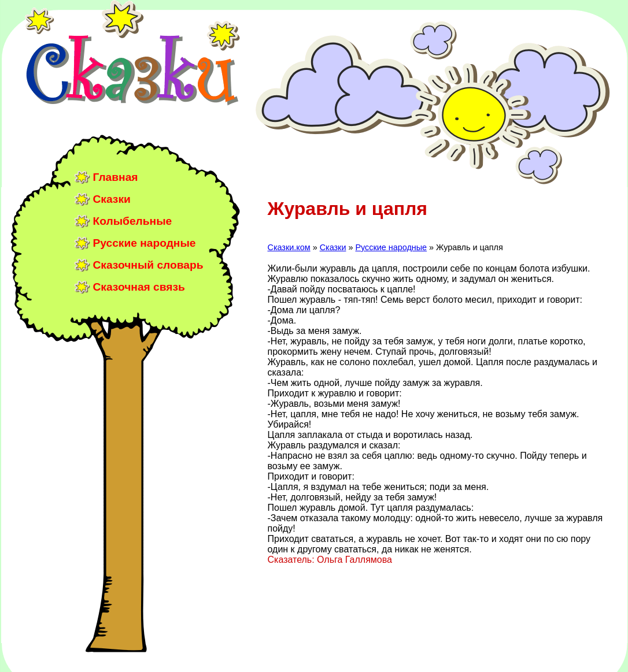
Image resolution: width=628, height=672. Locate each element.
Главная (116, 177)
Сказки (112, 199)
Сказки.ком (289, 247)
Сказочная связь (139, 287)
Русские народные (145, 243)
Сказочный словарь (148, 265)
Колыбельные (133, 221)
